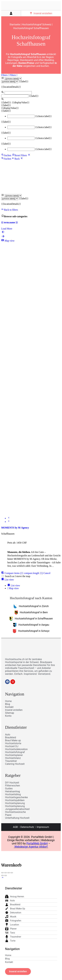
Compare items (22, 573)
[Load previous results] (3, 233)
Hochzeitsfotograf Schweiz (37, 25)
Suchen (6, 155)
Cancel (47, 573)
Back (16, 159)
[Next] (9, 522)
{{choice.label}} (43, 116)
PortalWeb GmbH (37, 843)
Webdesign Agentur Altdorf (31, 847)
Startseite (15, 25)
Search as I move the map (18, 576)
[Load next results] (3, 237)
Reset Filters (20, 155)
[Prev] (9, 518)
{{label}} (24, 81)
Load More (7, 229)
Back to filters (10, 210)
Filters (5, 75)
